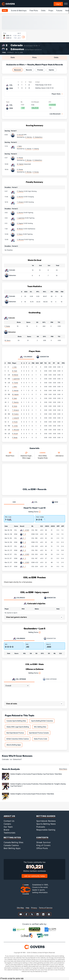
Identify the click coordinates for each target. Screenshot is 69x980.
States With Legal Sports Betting (18, 727)
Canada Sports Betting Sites (16, 721)
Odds (43, 10)
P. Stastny (20, 191)
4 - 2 (24, 546)
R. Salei (14, 398)
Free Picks (34, 10)
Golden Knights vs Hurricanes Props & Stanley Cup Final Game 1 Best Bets (36, 774)
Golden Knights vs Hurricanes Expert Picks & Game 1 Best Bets (32, 794)
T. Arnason (20, 202)
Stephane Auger (26, 456)
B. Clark (15, 371)
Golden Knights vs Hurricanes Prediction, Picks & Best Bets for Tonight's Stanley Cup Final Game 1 (38, 785)
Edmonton (17, 49)
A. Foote (15, 422)
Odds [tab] (56, 57)
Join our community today (34, 876)
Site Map (20, 908)
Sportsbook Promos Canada (39, 733)
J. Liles (14, 367)
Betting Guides (46, 816)
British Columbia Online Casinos (18, 739)
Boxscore (18, 70)
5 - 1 (24, 538)
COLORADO (19, 598)
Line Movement (55, 114)
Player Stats (56, 94)
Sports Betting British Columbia (42, 721)
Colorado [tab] (26, 357)
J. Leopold (16, 418)
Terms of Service (46, 908)
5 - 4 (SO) (26, 530)
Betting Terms (35, 512)
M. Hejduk (20, 164)
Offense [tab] (19, 679)
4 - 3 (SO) (26, 554)
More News (63, 769)
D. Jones (15, 426)
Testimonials (9, 833)
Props (51, 10)
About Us (9, 816)
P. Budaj (7, 326)
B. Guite (15, 406)
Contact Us (9, 821)
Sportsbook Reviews (46, 821)
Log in (58, 4)
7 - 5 (24, 534)
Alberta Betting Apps (14, 745)
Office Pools (42, 848)
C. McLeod (20, 240)
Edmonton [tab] (43, 357)
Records (29, 70)
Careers (7, 824)
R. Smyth (15, 434)
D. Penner (20, 158)
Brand (6, 830)
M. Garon (8, 340)
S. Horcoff (20, 135)
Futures (59, 10)
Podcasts (41, 827)
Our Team (8, 827)
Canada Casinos (11, 845)
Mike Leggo (26, 458)
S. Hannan (15, 391)
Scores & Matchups (19, 10)
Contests (42, 837)
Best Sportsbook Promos (15, 733)
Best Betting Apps (12, 848)
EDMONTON (50, 598)
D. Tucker (15, 383)
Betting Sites (12, 837)
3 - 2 (24, 542)
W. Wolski (20, 229)
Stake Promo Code (41, 739)
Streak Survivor (44, 842)
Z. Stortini (20, 197)
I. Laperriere (21, 218)
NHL (5, 10)
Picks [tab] (34, 57)
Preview (40, 70)
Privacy (34, 908)
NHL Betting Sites (40, 727)
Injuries (51, 70)
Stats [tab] (13, 57)
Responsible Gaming (46, 830)
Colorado (17, 45)
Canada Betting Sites (13, 842)
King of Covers (43, 845)
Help (28, 908)
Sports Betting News (46, 824)
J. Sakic (19, 146)
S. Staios (20, 234)
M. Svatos (15, 414)
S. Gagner (20, 223)
